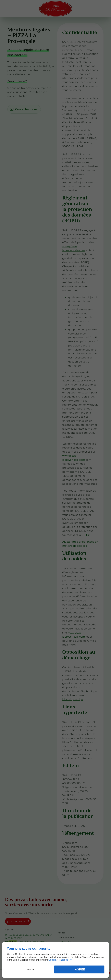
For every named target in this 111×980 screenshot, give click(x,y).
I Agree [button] (79, 969)
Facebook (64, 960)
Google (52, 960)
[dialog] (55, 960)
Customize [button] (30, 969)
